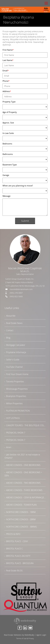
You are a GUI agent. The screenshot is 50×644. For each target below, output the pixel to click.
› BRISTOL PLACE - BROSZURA (19, 563)
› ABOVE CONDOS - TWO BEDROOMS (23, 483)
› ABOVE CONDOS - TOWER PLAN (21, 505)
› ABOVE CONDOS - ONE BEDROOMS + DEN (23, 474)
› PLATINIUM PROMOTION (17, 411)
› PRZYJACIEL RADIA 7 (15, 433)
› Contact (9, 330)
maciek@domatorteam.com (21, 289)
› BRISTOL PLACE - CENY (16, 541)
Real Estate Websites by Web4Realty (19, 635)
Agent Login (41, 635)
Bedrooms (7, 144)
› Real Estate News (13, 323)
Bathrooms (8, 154)
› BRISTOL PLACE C (14, 549)
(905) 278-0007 (16, 293)
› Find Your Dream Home (16, 374)
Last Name (8, 60)
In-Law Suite (8, 133)
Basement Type (10, 165)
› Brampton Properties (15, 396)
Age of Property (10, 112)
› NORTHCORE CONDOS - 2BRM (20, 519)
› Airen (8, 447)
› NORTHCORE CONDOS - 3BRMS (21, 527)
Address (7, 91)
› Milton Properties (14, 403)
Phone (6, 81)
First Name (8, 50)
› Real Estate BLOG (14, 571)
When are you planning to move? (18, 186)
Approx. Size (8, 123)
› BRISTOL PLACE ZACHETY (17, 556)
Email (6, 71)
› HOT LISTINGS (12, 418)
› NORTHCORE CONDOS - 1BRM (20, 512)
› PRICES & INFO (12, 534)
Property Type (9, 102)
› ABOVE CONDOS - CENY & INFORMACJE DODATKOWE (25, 497)
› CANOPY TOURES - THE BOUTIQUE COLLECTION (25, 425)
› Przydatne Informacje (15, 352)
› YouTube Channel (14, 367)
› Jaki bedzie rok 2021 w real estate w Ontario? (22, 456)
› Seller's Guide (12, 360)
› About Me (10, 316)
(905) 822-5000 (16, 296)
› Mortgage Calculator (15, 345)
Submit (25, 221)
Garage (6, 175)
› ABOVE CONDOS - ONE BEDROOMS (22, 465)
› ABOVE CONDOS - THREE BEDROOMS (23, 490)
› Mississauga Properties (16, 389)
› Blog (7, 338)
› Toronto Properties (14, 382)
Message (6, 196)
